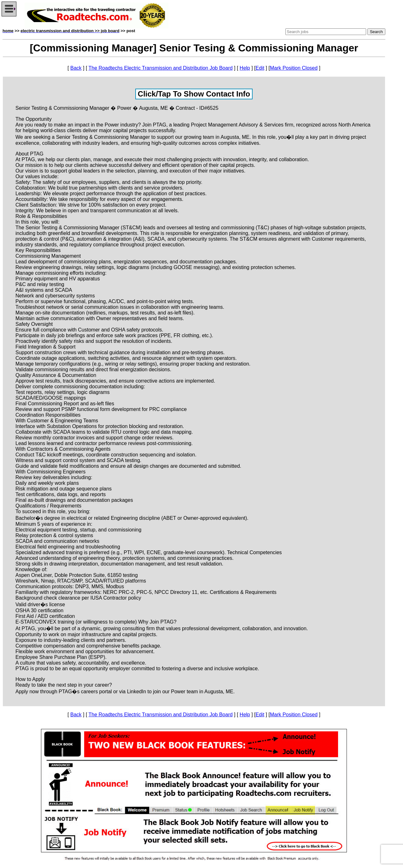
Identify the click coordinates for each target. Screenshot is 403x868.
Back (76, 68)
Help (245, 68)
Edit (260, 68)
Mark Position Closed (294, 68)
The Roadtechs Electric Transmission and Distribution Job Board (161, 68)
